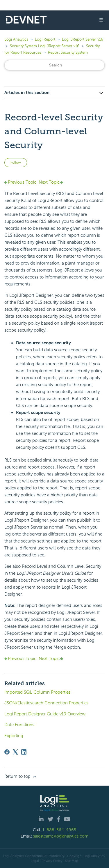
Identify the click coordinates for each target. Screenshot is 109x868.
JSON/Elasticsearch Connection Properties (47, 703)
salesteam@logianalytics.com (61, 836)
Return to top (21, 777)
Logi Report (45, 39)
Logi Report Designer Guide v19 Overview (45, 714)
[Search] (54, 65)
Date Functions (19, 725)
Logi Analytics (16, 39)
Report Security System (68, 52)
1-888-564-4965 (59, 830)
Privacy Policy (52, 861)
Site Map (72, 861)
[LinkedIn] (24, 752)
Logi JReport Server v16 (83, 39)
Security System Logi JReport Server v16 (45, 46)
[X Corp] (15, 752)
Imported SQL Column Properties (37, 692)
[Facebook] (7, 752)
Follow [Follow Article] (16, 162)
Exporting (14, 736)
